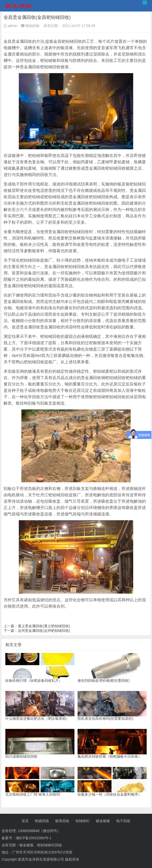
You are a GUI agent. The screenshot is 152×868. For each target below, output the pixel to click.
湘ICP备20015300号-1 (34, 838)
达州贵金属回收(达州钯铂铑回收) (44, 631)
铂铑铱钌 (83, 821)
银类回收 (62, 821)
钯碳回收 (42, 821)
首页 (25, 821)
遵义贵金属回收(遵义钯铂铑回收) (44, 626)
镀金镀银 (103, 821)
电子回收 (123, 821)
